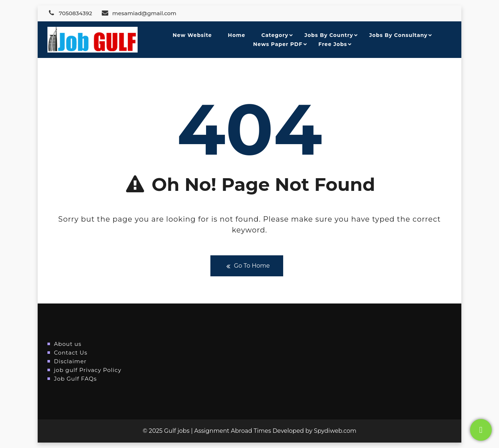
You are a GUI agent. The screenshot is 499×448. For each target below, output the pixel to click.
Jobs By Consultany (399, 35)
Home (236, 35)
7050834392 (70, 13)
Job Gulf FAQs (75, 379)
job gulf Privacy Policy (88, 370)
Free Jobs (333, 44)
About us (68, 344)
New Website (192, 35)
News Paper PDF (278, 44)
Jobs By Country (329, 35)
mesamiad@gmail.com (139, 13)
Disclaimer (70, 361)
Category (275, 35)
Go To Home (247, 266)
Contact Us (71, 353)
